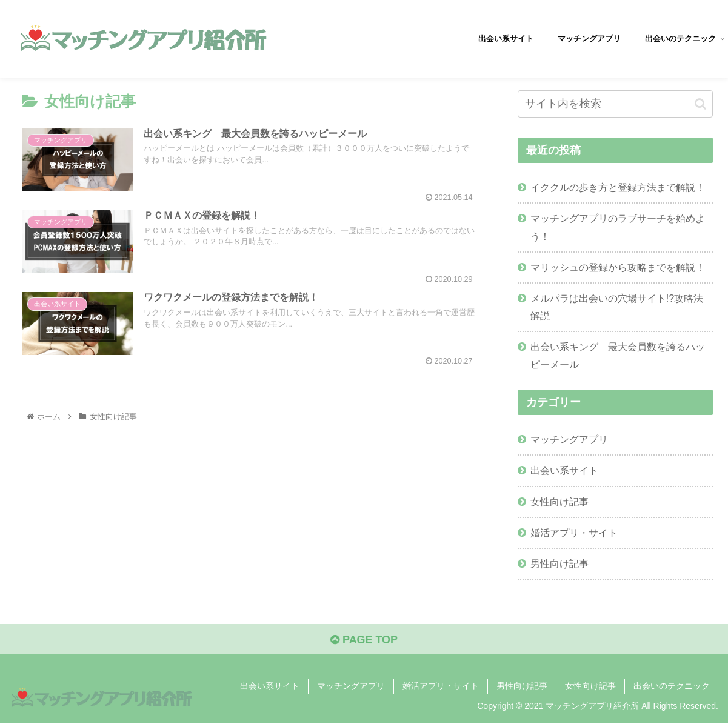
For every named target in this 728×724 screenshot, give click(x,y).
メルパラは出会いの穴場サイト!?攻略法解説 (617, 307)
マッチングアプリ (569, 439)
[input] (615, 104)
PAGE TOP (364, 640)
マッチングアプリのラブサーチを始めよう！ (618, 227)
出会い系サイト (564, 470)
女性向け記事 (559, 502)
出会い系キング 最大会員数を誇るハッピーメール (618, 355)
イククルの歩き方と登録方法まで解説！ (618, 187)
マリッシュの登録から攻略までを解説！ (618, 267)
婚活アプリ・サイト (574, 533)
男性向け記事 (559, 563)
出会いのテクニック (672, 686)
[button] (700, 104)
